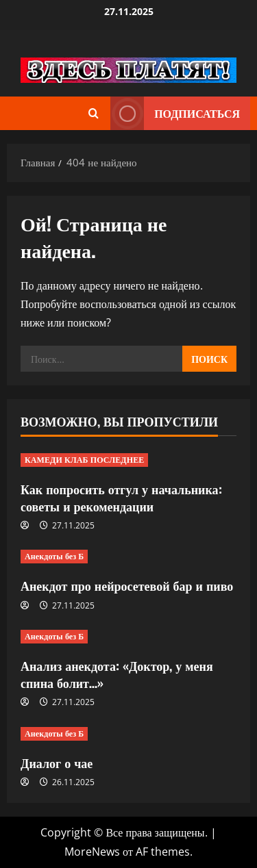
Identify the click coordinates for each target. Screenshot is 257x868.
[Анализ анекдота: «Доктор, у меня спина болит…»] (128, 637)
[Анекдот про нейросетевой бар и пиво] (128, 557)
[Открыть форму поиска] (94, 113)
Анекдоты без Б (54, 556)
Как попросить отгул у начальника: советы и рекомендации (121, 497)
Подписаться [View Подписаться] (175, 113)
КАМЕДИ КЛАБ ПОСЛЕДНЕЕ (84, 460)
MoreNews (92, 852)
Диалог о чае (57, 763)
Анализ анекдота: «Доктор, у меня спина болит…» (117, 674)
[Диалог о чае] (128, 734)
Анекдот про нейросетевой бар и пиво (127, 585)
